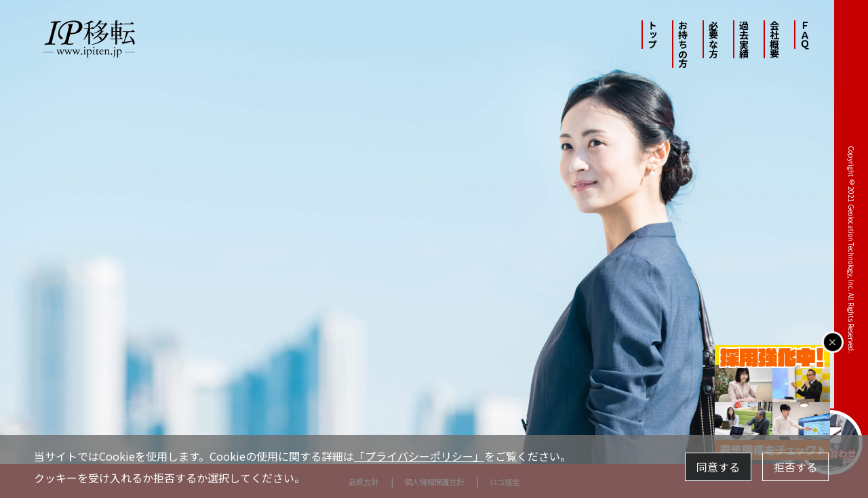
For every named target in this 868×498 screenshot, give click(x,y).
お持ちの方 (683, 44)
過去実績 (744, 39)
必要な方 (713, 39)
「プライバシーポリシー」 (419, 456)
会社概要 (774, 39)
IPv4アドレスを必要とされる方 (416, 405)
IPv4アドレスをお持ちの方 (278, 405)
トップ (652, 35)
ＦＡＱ (805, 35)
